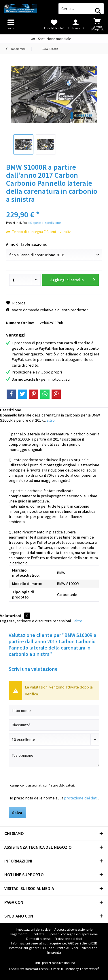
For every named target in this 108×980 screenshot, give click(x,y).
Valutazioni (11, 616)
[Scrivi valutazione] (54, 740)
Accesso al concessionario (73, 929)
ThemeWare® (89, 969)
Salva (17, 813)
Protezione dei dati (68, 939)
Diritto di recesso (38, 939)
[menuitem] (97, 24)
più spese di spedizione (44, 223)
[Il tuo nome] (54, 711)
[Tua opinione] (54, 758)
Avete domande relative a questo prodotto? (47, 310)
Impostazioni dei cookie (33, 929)
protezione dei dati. (81, 798)
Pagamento (19, 934)
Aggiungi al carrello (73, 279)
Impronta (54, 952)
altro (50, 420)
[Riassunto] (54, 725)
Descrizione (11, 410)
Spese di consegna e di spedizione (73, 934)
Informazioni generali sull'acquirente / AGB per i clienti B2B (54, 943)
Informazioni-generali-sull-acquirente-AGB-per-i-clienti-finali (54, 948)
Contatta (38, 934)
